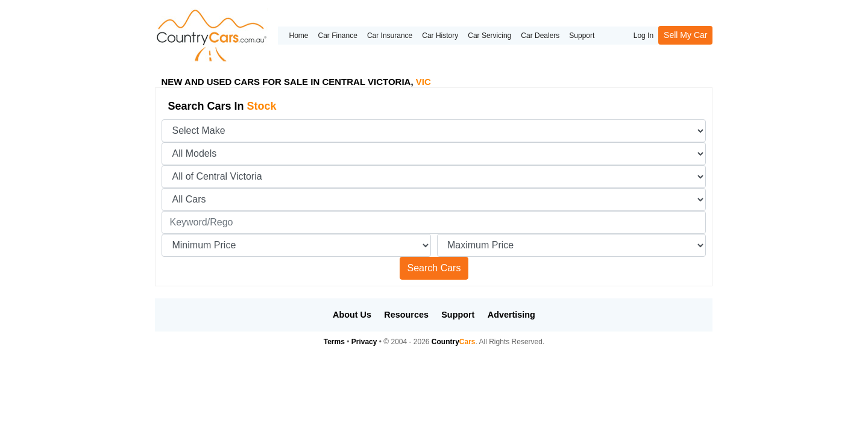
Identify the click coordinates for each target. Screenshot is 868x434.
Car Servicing (489, 36)
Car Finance (338, 36)
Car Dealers (540, 36)
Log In (643, 36)
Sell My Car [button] (685, 35)
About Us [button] (352, 315)
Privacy (364, 342)
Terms (334, 342)
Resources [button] (406, 315)
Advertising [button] (511, 315)
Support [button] (458, 315)
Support (582, 36)
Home (298, 36)
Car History (440, 36)
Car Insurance (390, 36)
